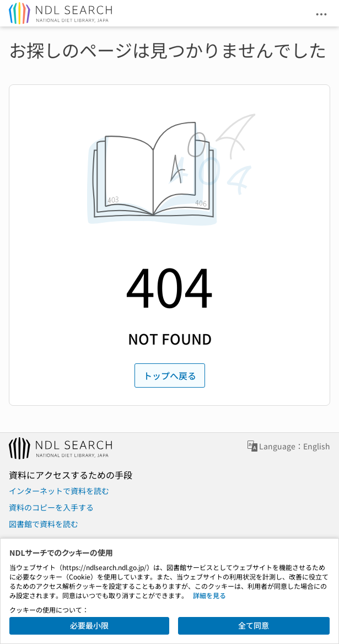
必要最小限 (89, 625)
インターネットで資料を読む (59, 491)
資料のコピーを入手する (51, 507)
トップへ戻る (170, 375)
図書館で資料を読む (44, 524)
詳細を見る (209, 595)
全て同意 (254, 625)
